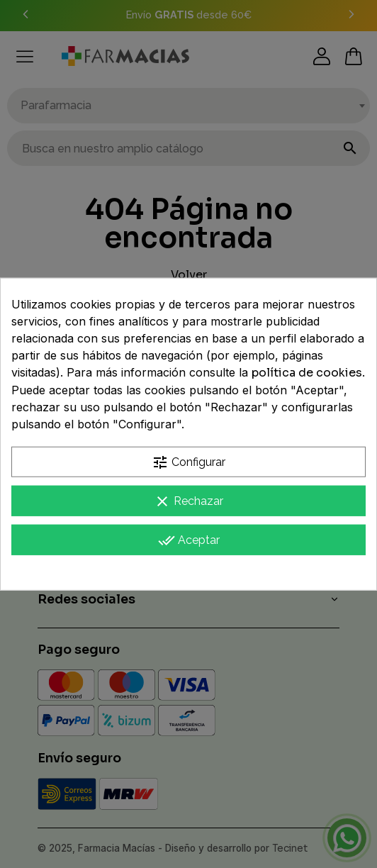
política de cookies (307, 373)
